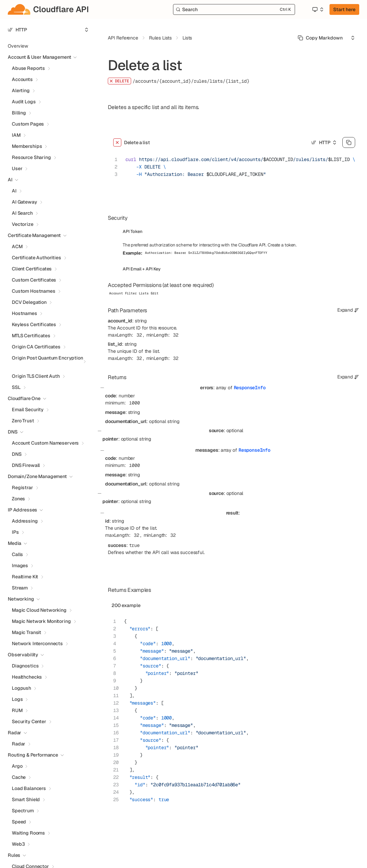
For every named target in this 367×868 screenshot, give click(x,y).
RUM (17, 710)
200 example (126, 605)
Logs (17, 699)
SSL (16, 387)
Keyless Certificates (34, 324)
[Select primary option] (320, 38)
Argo (17, 766)
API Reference (123, 38)
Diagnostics (25, 666)
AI (14, 191)
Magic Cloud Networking (39, 610)
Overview (18, 46)
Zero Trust (23, 421)
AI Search (22, 213)
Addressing (25, 521)
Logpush (21, 688)
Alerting (21, 90)
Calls (17, 554)
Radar (19, 744)
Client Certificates (32, 269)
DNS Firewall (26, 465)
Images (20, 565)
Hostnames (25, 313)
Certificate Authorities (36, 258)
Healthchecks (27, 677)
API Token (133, 231)
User (17, 168)
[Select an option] (318, 9)
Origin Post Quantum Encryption (47, 358)
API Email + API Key (142, 269)
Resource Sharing (31, 157)
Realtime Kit (25, 577)
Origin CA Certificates (36, 347)
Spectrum (23, 811)
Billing (19, 113)
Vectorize (23, 224)
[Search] (234, 9)
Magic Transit (27, 632)
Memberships (27, 146)
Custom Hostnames (34, 291)
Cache (19, 777)
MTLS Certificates (31, 336)
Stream (20, 588)
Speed (19, 822)
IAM (16, 135)
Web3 (18, 844)
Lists (187, 38)
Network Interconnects (37, 643)
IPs (15, 532)
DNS (17, 454)
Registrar (22, 488)
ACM (17, 246)
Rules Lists (160, 38)
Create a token (282, 245)
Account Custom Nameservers (45, 443)
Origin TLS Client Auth (36, 376)
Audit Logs (24, 102)
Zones (18, 499)
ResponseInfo (250, 388)
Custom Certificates (34, 280)
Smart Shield (26, 799)
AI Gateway (25, 202)
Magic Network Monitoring (41, 621)
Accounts (22, 79)
